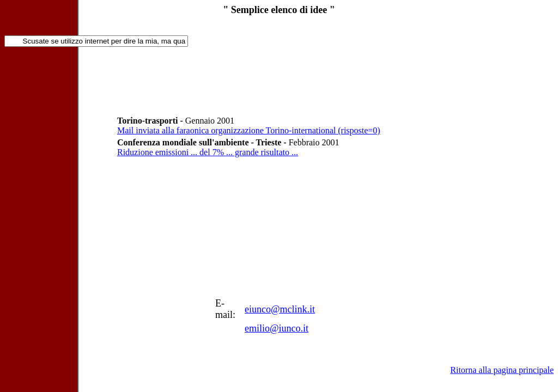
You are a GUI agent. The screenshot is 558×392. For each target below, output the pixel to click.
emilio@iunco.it (277, 328)
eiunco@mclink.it (280, 309)
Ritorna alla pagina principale (502, 370)
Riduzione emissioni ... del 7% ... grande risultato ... (208, 152)
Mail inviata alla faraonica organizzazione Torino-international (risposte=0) (249, 130)
